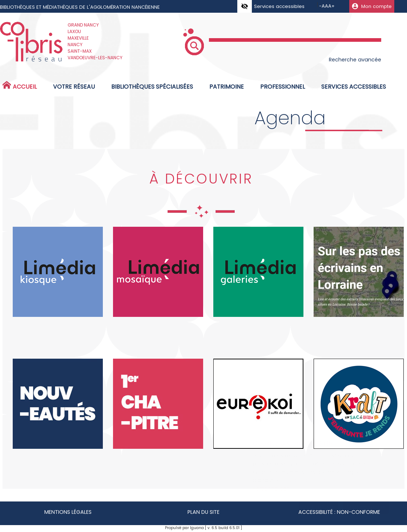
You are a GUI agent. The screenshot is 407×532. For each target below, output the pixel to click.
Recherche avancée (355, 60)
